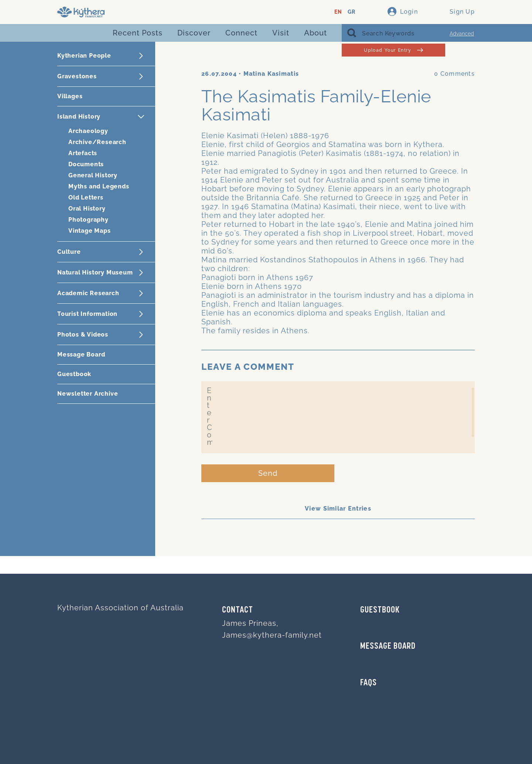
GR (352, 12)
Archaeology (88, 131)
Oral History (87, 209)
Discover (194, 33)
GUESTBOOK (380, 610)
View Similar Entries (338, 509)
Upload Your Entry (393, 50)
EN (338, 12)
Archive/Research (97, 142)
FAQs (369, 683)
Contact (238, 610)
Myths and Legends (99, 186)
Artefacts (83, 153)
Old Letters (86, 197)
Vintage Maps (90, 231)
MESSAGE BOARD (388, 647)
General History (93, 175)
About (316, 33)
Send (268, 473)
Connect (241, 33)
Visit (281, 33)
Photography (88, 220)
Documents (86, 164)
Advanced (462, 34)
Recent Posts (138, 33)
